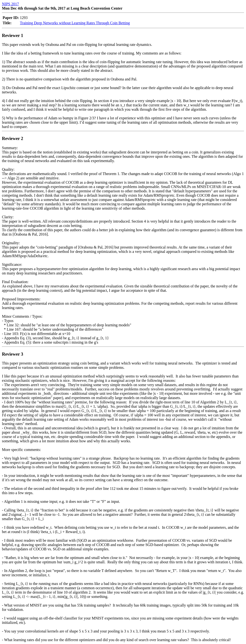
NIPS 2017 (10, 4)
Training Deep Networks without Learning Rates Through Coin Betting (75, 23)
